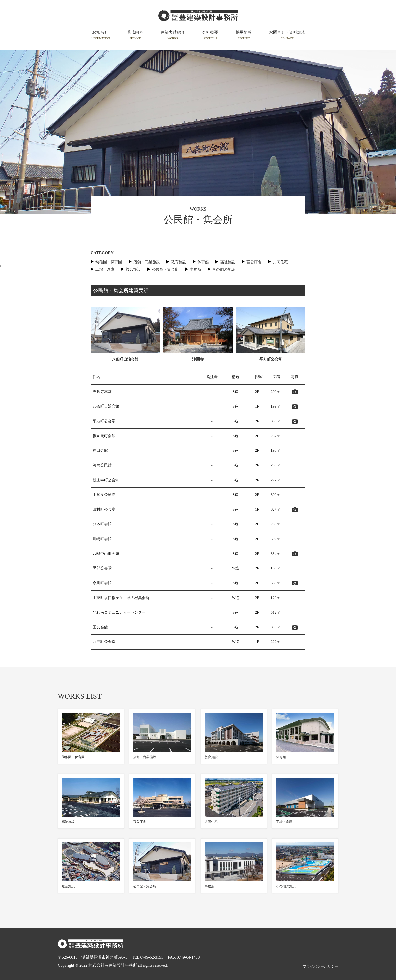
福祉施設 (228, 262)
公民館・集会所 (165, 269)
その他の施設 (224, 269)
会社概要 (210, 35)
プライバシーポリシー (320, 966)
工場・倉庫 (105, 269)
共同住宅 (280, 262)
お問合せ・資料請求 (287, 35)
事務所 (196, 269)
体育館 (203, 262)
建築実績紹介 (173, 35)
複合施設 (133, 269)
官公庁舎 (254, 262)
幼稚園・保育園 (109, 262)
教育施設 (179, 262)
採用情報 (244, 35)
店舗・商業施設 (147, 262)
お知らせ (100, 35)
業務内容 (135, 35)
